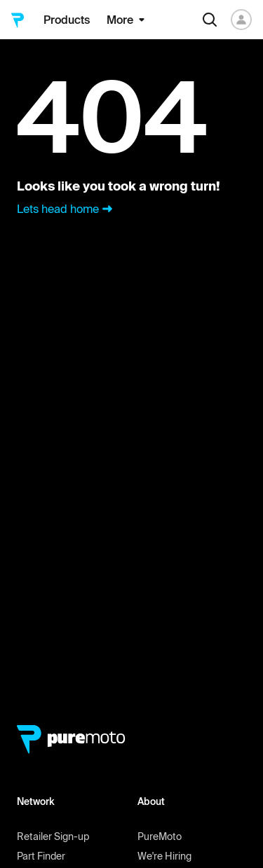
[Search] (210, 20)
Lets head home (66, 209)
